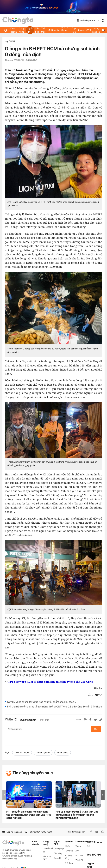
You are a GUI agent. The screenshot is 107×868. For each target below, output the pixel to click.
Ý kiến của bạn (53, 729)
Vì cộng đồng (68, 850)
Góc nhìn (58, 851)
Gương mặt (59, 842)
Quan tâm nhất (28, 720)
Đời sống (58, 846)
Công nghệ (21, 30)
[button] (103, 788)
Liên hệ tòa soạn (12, 825)
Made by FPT (47, 851)
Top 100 (74, 30)
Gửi (96, 729)
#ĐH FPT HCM (22, 746)
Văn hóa (37, 30)
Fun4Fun (69, 844)
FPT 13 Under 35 (65, 30)
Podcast (79, 848)
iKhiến (67, 839)
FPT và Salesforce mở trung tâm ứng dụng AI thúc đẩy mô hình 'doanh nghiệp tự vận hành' (77, 808)
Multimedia (53, 30)
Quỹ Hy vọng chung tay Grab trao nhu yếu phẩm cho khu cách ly (42, 702)
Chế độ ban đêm (98, 30)
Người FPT (30, 30)
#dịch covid (63, 746)
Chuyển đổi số (48, 843)
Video (78, 839)
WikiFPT (79, 853)
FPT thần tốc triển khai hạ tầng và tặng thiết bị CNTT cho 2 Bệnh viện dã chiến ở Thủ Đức (54, 707)
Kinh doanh (13, 30)
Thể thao (43, 30)
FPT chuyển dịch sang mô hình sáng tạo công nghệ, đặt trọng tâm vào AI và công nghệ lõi (29, 808)
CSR (88, 30)
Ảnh (77, 844)
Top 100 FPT (94, 848)
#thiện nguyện (43, 746)
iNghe (81, 30)
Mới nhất (45, 720)
